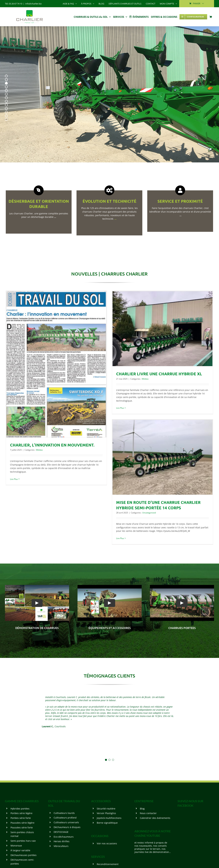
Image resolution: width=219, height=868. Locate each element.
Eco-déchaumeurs (64, 837)
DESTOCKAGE (61, 832)
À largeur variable (20, 850)
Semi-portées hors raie (23, 841)
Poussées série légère (22, 823)
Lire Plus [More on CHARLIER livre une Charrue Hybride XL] (120, 408)
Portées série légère (21, 813)
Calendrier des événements (155, 818)
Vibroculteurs (61, 846)
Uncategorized (149, 513)
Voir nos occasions (107, 843)
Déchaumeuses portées (24, 855)
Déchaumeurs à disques (67, 827)
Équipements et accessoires (110, 628)
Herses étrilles (62, 841)
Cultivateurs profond (65, 818)
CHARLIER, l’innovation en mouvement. (52, 445)
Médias (39, 450)
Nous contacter (148, 813)
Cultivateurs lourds (64, 813)
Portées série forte (21, 818)
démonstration (27, 628)
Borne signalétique (107, 823)
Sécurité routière (106, 809)
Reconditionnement (108, 864)
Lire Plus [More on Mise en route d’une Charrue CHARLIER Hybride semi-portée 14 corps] (120, 538)
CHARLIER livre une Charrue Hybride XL (159, 374)
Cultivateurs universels (66, 822)
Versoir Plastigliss (106, 813)
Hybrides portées (20, 809)
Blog (142, 809)
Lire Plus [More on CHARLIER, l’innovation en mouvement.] (14, 479)
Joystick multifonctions (109, 818)
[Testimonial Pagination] (106, 760)
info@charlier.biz (33, 4)
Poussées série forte (22, 827)
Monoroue (16, 846)
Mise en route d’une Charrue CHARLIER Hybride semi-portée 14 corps (158, 505)
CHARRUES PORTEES (182, 628)
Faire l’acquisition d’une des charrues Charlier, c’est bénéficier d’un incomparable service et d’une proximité (180, 212)
